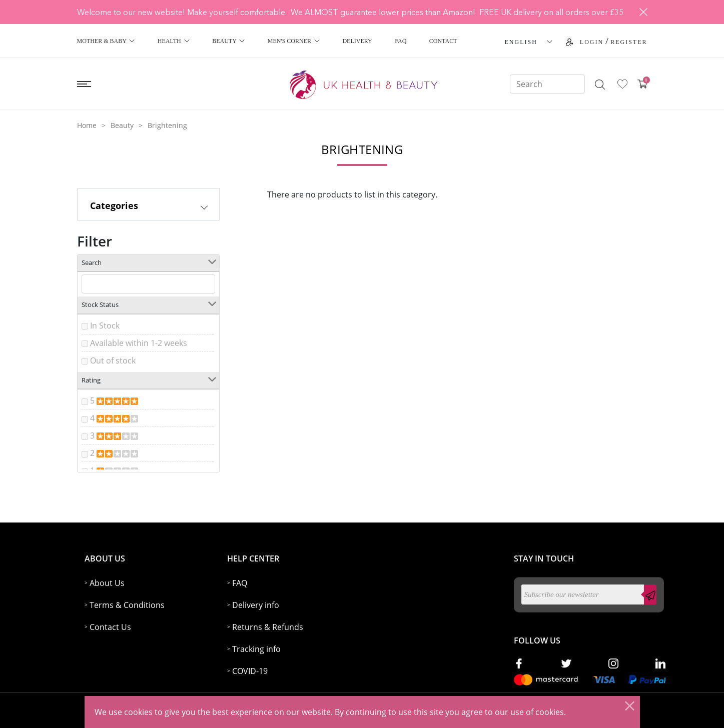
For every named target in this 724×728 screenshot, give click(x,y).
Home (87, 125)
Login (592, 42)
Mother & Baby (106, 41)
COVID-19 (250, 671)
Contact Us (110, 627)
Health (174, 41)
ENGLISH (521, 42)
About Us (107, 583)
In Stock (105, 325)
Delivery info (256, 605)
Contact (443, 41)
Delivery (357, 41)
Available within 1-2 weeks (139, 343)
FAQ (401, 41)
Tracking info (256, 649)
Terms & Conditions (127, 605)
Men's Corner (294, 41)
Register (629, 42)
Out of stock (113, 360)
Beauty (228, 41)
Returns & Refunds (268, 627)
